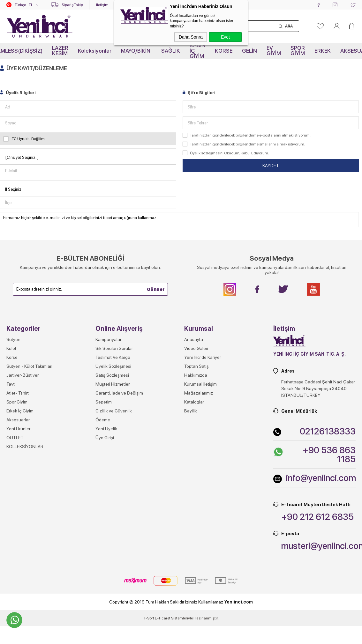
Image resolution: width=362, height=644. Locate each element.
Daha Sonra (191, 37)
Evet (225, 37)
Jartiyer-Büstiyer (23, 375)
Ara (289, 26)
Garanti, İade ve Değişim (119, 393)
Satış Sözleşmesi (112, 375)
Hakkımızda (196, 375)
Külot (11, 348)
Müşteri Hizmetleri (113, 384)
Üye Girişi (105, 438)
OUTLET (15, 438)
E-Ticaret (163, 618)
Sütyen (13, 339)
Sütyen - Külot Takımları (29, 366)
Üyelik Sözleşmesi (113, 366)
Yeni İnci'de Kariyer (203, 357)
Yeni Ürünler (18, 429)
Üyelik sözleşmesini (207, 153)
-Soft (149, 618)
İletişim (102, 5)
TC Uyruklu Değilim (24, 139)
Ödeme (103, 420)
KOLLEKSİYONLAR (25, 447)
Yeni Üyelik (106, 429)
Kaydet (271, 166)
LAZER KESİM (60, 51)
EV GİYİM (274, 51)
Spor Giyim (17, 402)
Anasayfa (194, 339)
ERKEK (323, 51)
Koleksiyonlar (95, 51)
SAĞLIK (171, 51)
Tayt (11, 384)
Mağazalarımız (199, 393)
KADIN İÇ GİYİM (197, 51)
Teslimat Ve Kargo (113, 357)
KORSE (224, 51)
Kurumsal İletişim (200, 384)
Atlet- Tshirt (18, 393)
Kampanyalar (108, 339)
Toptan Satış (196, 366)
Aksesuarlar (18, 420)
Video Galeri (196, 348)
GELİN (249, 51)
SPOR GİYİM (298, 51)
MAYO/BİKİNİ (136, 51)
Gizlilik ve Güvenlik (114, 411)
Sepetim (104, 402)
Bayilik (191, 411)
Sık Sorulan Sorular (114, 348)
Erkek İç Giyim (20, 411)
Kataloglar (194, 402)
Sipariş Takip (72, 5)
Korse (12, 357)
